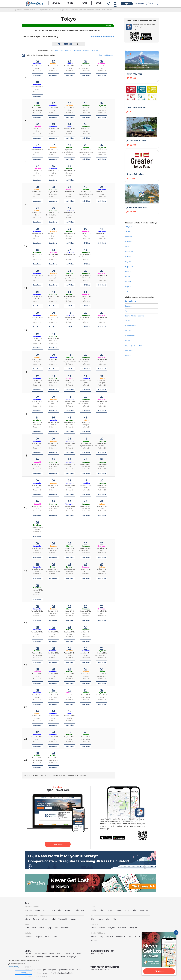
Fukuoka (94, 936)
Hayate (128, 286)
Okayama (112, 928)
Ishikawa (45, 919)
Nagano (73, 919)
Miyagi (53, 910)
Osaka (41, 928)
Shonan (128, 356)
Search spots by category (46, 969)
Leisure (52, 953)
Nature (60, 953)
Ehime (47, 936)
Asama (128, 247)
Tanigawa (129, 227)
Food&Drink (69, 953)
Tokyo (135, 910)
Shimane (102, 928)
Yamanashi (63, 919)
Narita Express (131, 326)
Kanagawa (144, 910)
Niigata (27, 919)
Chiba (127, 910)
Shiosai (128, 331)
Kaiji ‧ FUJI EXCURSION (134, 346)
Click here (159, 971)
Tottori (93, 928)
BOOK (99, 3)
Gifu (92, 919)
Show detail (58, 845)
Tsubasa (68, 51)
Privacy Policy (14, 967)
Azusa (127, 321)
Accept (24, 973)
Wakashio (129, 351)
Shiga (27, 928)
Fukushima (80, 910)
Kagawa (39, 936)
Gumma (110, 910)
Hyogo (49, 928)
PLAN (84, 3)
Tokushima (29, 936)
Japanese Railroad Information (69, 969)
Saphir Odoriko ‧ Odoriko (135, 316)
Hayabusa (77, 51)
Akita (60, 910)
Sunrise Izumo (131, 301)
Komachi (87, 51)
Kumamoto (120, 936)
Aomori (38, 910)
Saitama (119, 910)
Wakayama (65, 928)
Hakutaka (129, 242)
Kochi (55, 936)
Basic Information (40, 953)
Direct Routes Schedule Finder (62, 973)
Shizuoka (100, 919)
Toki (127, 291)
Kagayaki (129, 262)
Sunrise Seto (130, 336)
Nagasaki (110, 936)
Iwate (45, 910)
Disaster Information (98, 953)
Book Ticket (37, 75)
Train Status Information (102, 36)
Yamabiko (59, 51)
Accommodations (59, 957)
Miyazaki (137, 936)
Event (47, 957)
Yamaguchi (133, 928)
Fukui (54, 919)
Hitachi (128, 341)
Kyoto (34, 928)
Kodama (128, 271)
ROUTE (70, 3)
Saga (102, 936)
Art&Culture (29, 957)
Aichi (108, 919)
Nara (56, 928)
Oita (129, 936)
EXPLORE (56, 3)
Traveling (28, 953)
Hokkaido (28, 910)
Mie (114, 919)
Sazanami (129, 306)
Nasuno (95, 51)
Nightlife (79, 953)
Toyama (36, 919)
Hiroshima (122, 928)
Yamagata (69, 910)
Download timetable (107, 55)
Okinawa (94, 940)
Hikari (127, 276)
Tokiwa (128, 311)
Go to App (153, 4)
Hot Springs (72, 957)
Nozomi (128, 281)
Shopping (40, 957)
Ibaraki (93, 910)
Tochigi (101, 910)
